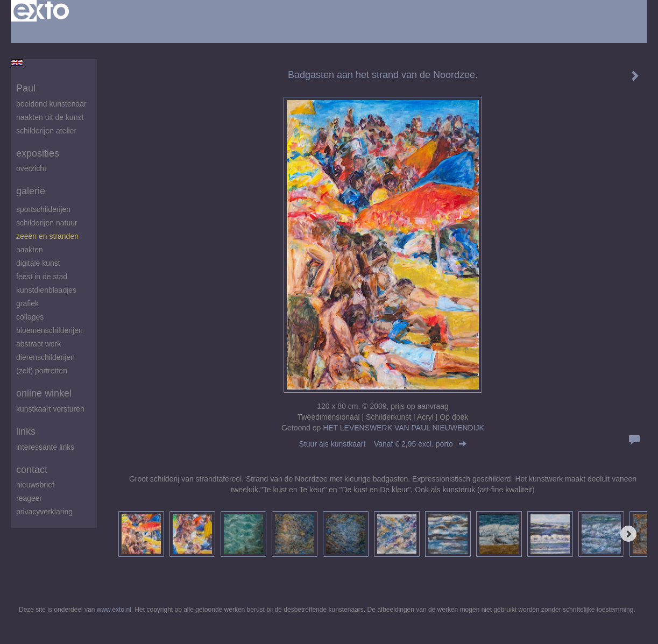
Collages (30, 317)
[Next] (628, 534)
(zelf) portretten (42, 371)
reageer (29, 498)
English (17, 62)
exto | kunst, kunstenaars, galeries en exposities (41, 11)
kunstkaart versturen (50, 409)
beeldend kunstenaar (51, 104)
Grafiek (27, 303)
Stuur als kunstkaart (383, 444)
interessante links (45, 447)
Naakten (30, 250)
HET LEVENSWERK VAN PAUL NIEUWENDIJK (404, 428)
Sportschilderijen (43, 209)
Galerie (31, 191)
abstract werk (38, 344)
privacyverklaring (44, 512)
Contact (32, 470)
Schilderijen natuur (47, 223)
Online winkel (44, 393)
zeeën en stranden (47, 236)
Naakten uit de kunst (50, 117)
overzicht (31, 168)
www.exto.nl (114, 610)
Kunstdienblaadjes (46, 290)
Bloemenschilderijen (49, 330)
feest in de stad (42, 277)
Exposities (38, 153)
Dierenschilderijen (45, 357)
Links (26, 431)
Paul (26, 88)
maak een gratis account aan (116, 32)
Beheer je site (34, 32)
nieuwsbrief (35, 485)
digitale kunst (38, 263)
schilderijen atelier (46, 131)
